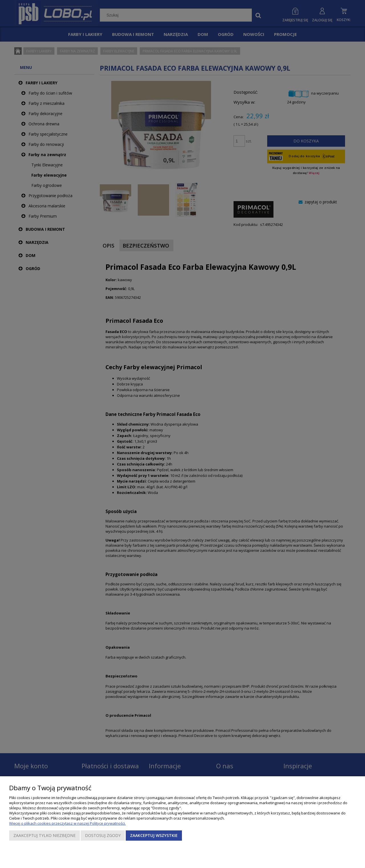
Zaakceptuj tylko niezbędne (44, 835)
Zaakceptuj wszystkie (154, 835)
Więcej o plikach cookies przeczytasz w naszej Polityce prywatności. (67, 823)
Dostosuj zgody (103, 835)
